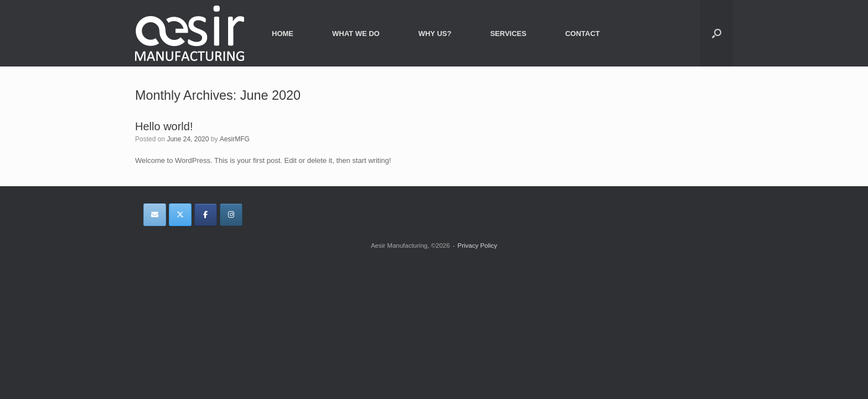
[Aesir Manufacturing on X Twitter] (180, 215)
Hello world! (164, 126)
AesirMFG (235, 139)
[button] (717, 33)
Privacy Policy (477, 245)
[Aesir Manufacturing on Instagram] (231, 215)
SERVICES (508, 34)
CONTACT (583, 34)
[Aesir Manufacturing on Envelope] (155, 215)
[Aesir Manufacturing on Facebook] (206, 215)
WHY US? (435, 34)
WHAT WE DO (356, 34)
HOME (283, 34)
